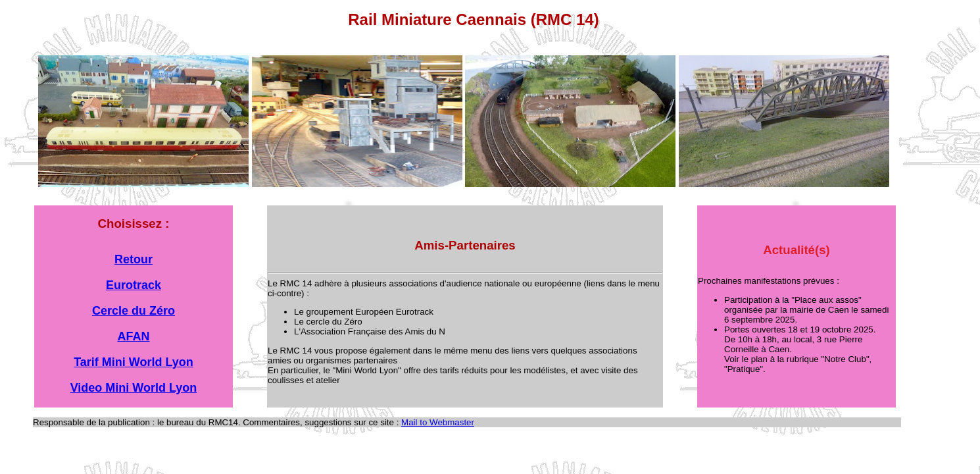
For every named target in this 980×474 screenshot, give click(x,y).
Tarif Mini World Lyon (134, 362)
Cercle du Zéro (134, 311)
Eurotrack (134, 285)
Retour (134, 259)
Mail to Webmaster (438, 422)
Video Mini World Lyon (134, 388)
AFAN (134, 336)
